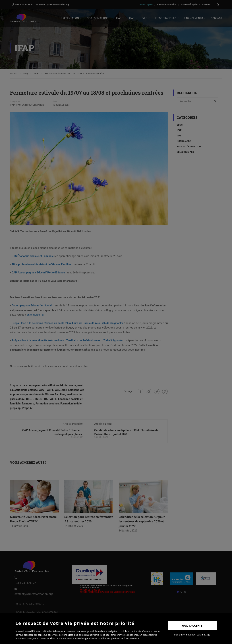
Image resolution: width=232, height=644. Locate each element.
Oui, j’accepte (192, 626)
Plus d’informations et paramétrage (192, 635)
